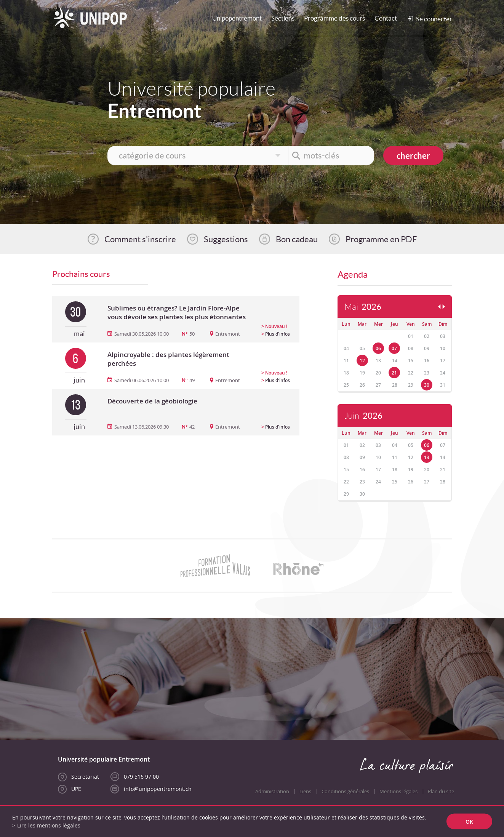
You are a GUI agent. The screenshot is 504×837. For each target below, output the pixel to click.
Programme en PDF (381, 239)
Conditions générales (345, 791)
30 (427, 385)
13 (427, 457)
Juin (363, 416)
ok (469, 822)
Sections (283, 18)
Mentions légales (398, 791)
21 (394, 373)
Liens (305, 791)
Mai (363, 307)
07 (394, 348)
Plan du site (441, 791)
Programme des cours (334, 18)
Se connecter (434, 19)
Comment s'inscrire (140, 239)
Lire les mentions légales (49, 825)
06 (378, 348)
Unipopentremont (237, 18)
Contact (386, 18)
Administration (272, 791)
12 (362, 361)
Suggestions (226, 239)
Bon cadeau (297, 239)
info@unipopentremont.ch (158, 789)
